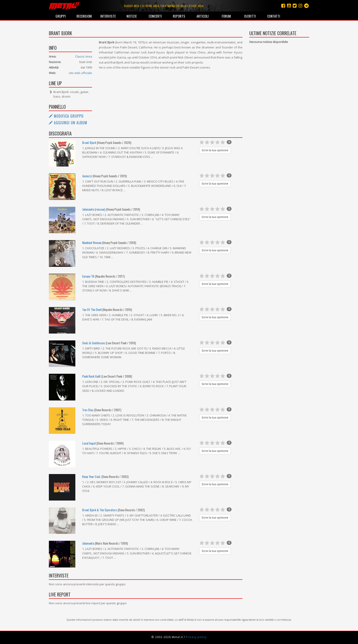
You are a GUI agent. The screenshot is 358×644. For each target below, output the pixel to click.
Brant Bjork (89, 142)
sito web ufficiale (80, 73)
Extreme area (150, 6)
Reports (179, 16)
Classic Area (84, 56)
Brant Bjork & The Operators (100, 510)
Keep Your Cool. (91, 476)
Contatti (274, 16)
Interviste (108, 16)
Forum (226, 16)
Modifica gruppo (66, 116)
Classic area (132, 6)
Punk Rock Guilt (91, 376)
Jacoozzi (87, 176)
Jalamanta (88, 543)
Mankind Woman (92, 242)
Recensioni (84, 16)
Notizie (132, 16)
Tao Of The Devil (92, 309)
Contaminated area (174, 6)
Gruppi (61, 16)
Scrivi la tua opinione (215, 150)
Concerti (155, 16)
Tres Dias (88, 410)
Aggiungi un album (68, 123)
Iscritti (250, 16)
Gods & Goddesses (94, 343)
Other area (196, 6)
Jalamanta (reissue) (94, 209)
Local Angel (89, 443)
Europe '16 (88, 276)
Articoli (203, 16)
